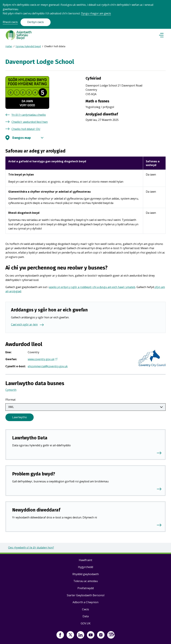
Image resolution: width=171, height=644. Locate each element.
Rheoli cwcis (10, 22)
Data (86, 616)
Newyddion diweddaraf (36, 510)
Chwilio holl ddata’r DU (26, 129)
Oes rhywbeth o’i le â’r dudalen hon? (31, 548)
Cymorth (11, 390)
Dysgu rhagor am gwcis (96, 13)
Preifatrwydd (86, 588)
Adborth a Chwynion (85, 602)
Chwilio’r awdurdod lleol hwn (30, 122)
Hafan (9, 46)
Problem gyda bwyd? (34, 474)
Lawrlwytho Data (30, 438)
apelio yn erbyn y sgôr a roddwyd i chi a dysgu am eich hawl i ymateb (92, 287)
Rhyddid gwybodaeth (86, 574)
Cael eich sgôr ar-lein (24, 324)
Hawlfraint (85, 560)
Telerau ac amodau (86, 581)
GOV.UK (86, 623)
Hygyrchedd (85, 567)
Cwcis (85, 609)
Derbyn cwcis (36, 22)
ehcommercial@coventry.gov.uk (48, 366)
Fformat (10, 400)
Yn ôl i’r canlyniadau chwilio (29, 115)
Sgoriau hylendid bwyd (28, 46)
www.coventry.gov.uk (42, 359)
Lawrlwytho (20, 417)
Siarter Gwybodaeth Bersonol (86, 595)
